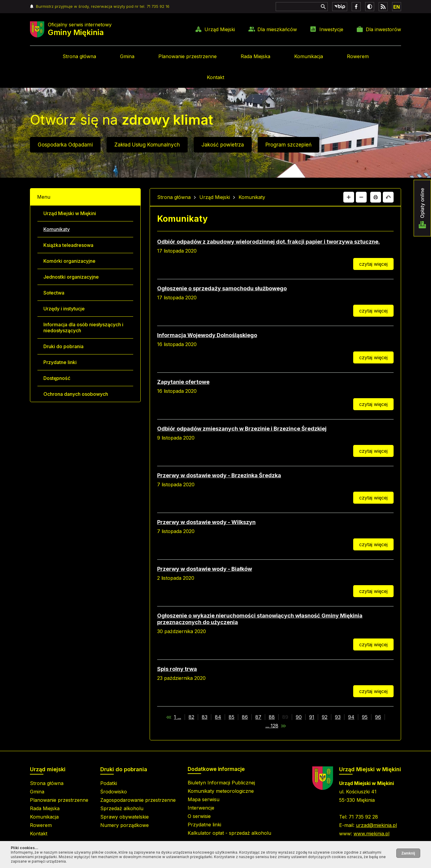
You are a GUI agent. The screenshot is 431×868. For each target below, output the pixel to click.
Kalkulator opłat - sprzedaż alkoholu (229, 833)
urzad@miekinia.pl (376, 825)
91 (312, 717)
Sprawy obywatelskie (125, 817)
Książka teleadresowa (68, 245)
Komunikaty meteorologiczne (221, 791)
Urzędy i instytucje (64, 309)
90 (299, 717)
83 (205, 717)
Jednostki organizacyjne (71, 277)
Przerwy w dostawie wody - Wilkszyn (206, 522)
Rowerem (358, 56)
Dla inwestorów (383, 29)
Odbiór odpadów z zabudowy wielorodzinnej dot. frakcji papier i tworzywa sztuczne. (268, 242)
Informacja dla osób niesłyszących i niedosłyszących (83, 327)
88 (272, 717)
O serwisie (199, 816)
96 (378, 717)
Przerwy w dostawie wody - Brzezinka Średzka (219, 475)
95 (365, 717)
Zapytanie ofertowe (183, 382)
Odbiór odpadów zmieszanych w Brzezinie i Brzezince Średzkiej (242, 429)
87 (258, 717)
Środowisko (114, 792)
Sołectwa (54, 293)
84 (218, 717)
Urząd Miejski (220, 29)
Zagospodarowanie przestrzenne (138, 800)
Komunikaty (57, 229)
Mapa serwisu (204, 799)
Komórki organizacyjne (69, 261)
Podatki (109, 783)
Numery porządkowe (125, 825)
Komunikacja (309, 56)
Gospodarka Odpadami (65, 145)
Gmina (127, 56)
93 (338, 717)
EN (397, 7)
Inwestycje (331, 29)
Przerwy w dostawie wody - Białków (205, 569)
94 (351, 717)
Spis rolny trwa (177, 669)
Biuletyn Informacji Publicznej (221, 783)
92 (325, 717)
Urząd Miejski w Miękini (70, 213)
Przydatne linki (60, 362)
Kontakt (215, 77)
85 (232, 717)
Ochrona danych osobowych (76, 394)
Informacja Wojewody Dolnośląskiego (207, 335)
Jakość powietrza (223, 145)
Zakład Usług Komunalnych (147, 145)
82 (191, 717)
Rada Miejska (255, 56)
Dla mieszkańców (277, 29)
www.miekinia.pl (371, 834)
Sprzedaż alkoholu (122, 808)
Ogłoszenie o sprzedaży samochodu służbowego (222, 288)
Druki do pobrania (63, 346)
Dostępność (57, 378)
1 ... (177, 717)
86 (245, 717)
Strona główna (79, 56)
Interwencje (201, 808)
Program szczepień (289, 145)
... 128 (272, 726)
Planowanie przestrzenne (188, 56)
